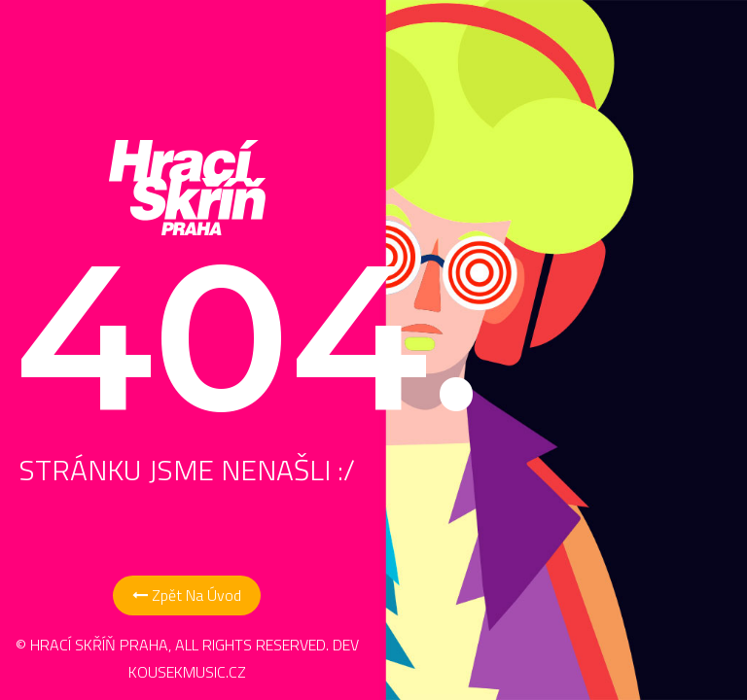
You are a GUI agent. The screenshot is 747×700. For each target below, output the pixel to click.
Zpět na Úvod (187, 595)
